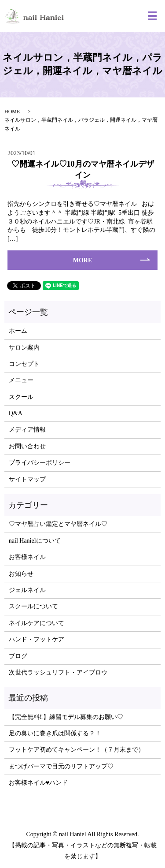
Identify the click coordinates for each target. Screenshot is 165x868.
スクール (21, 397)
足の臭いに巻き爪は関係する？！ (55, 733)
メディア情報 (27, 430)
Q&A (16, 413)
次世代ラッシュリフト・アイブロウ (58, 672)
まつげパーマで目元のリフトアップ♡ (61, 766)
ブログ (18, 656)
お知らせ (21, 574)
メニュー (21, 380)
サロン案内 (24, 348)
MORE (83, 260)
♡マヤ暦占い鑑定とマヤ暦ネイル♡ (58, 524)
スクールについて (33, 606)
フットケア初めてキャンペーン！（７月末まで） (77, 750)
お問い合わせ (27, 446)
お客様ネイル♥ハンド (38, 783)
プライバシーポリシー (40, 463)
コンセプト (24, 364)
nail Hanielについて (35, 541)
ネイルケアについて (37, 623)
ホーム (18, 331)
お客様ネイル (27, 557)
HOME (12, 112)
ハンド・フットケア (37, 639)
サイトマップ (27, 479)
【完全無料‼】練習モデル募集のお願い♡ (66, 717)
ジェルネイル (27, 590)
